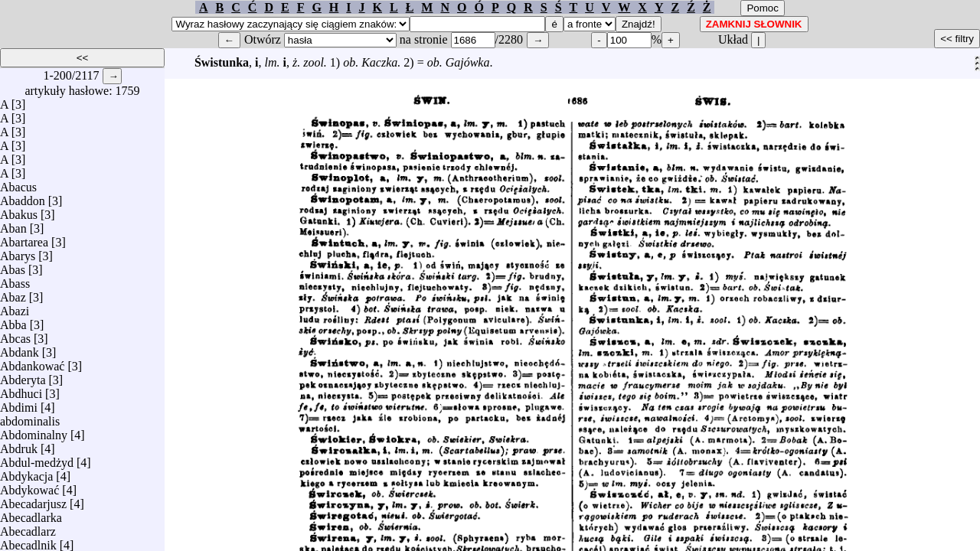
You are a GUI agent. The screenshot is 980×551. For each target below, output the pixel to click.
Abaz (13, 293)
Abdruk (19, 445)
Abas (13, 266)
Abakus (19, 211)
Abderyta (23, 376)
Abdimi (19, 404)
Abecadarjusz (33, 500)
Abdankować (32, 362)
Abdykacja (26, 473)
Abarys (18, 252)
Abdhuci (21, 390)
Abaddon (23, 197)
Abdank (20, 349)
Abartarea (24, 238)
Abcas (15, 335)
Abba (13, 321)
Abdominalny (34, 431)
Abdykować (29, 486)
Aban (13, 225)
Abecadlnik (28, 541)
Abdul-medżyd (37, 459)
